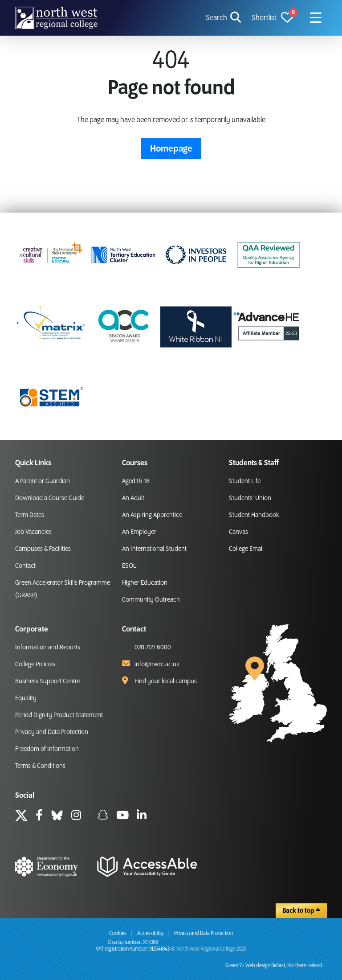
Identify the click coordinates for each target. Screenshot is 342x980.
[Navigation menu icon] (316, 18)
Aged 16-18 (136, 481)
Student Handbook (254, 515)
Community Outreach (151, 600)
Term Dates (30, 515)
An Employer (139, 532)
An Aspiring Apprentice (152, 515)
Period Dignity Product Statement (59, 715)
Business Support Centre (48, 681)
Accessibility (150, 933)
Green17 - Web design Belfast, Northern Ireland (274, 966)
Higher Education (145, 583)
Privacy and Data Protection (52, 732)
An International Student (154, 549)
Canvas (238, 532)
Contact (25, 566)
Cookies (118, 933)
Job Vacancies (33, 532)
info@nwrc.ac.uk (157, 664)
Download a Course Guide (50, 498)
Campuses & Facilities (43, 549)
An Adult (133, 498)
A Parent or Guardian (43, 481)
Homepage (171, 149)
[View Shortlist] (273, 18)
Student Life (245, 481)
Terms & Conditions (40, 766)
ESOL (129, 566)
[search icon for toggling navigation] (224, 18)
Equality (26, 698)
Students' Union (250, 498)
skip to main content (7, 7)
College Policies (35, 664)
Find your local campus (166, 681)
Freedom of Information (47, 749)
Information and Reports (48, 648)
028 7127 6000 (153, 648)
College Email (246, 549)
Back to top (301, 910)
